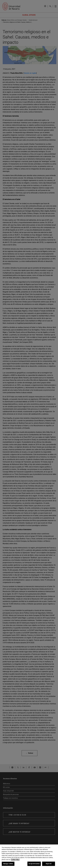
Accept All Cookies (34, 864)
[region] (29, 856)
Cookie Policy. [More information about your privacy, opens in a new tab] (15, 860)
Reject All (49, 864)
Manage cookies (8, 864)
